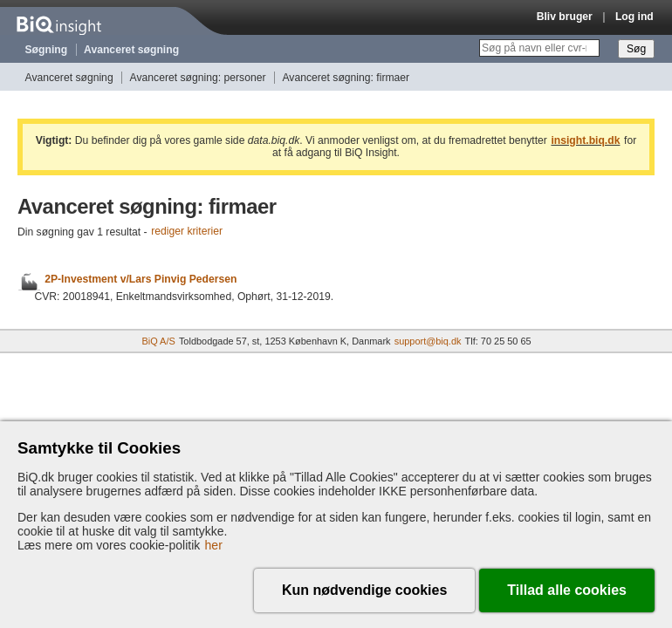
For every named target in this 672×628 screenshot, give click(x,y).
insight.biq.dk (585, 140)
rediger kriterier (187, 232)
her (214, 545)
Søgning (47, 50)
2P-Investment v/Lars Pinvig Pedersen (141, 279)
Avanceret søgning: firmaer (346, 78)
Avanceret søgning (131, 50)
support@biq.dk (428, 341)
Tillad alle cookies (567, 590)
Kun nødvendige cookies (364, 590)
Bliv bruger (565, 17)
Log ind (634, 17)
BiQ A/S (158, 341)
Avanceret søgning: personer (198, 78)
